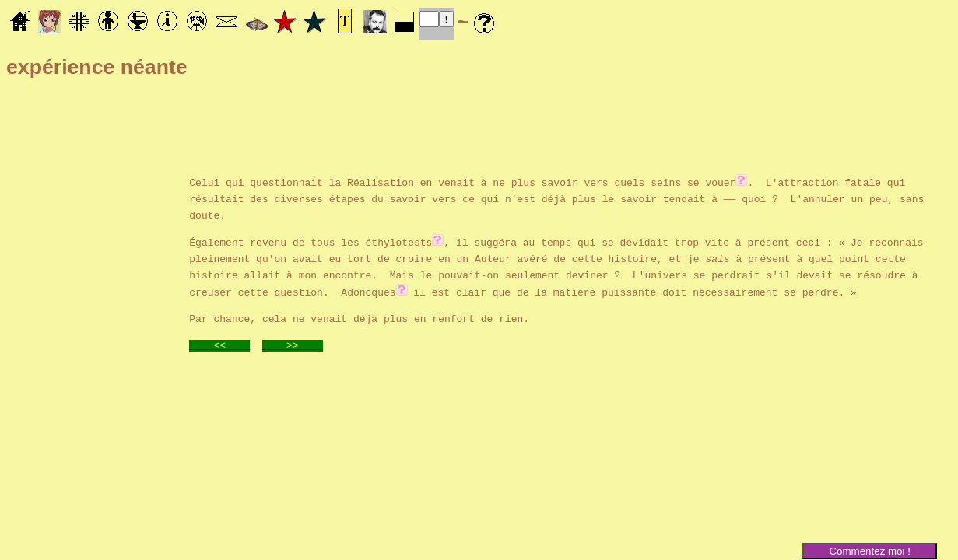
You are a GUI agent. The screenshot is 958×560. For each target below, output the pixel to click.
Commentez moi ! (869, 551)
